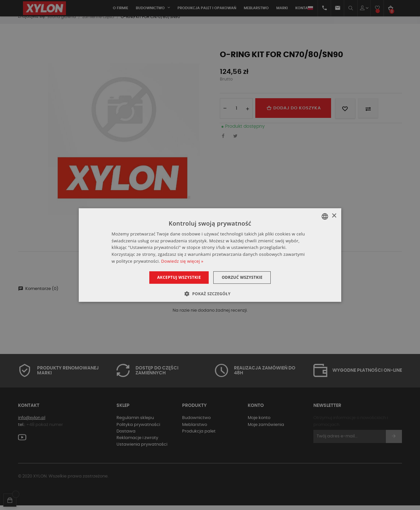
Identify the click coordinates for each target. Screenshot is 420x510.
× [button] (334, 216)
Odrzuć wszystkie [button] (244, 277)
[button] (210, 294)
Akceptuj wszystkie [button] (177, 277)
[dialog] (210, 255)
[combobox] (325, 216)
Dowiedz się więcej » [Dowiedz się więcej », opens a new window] (182, 261)
